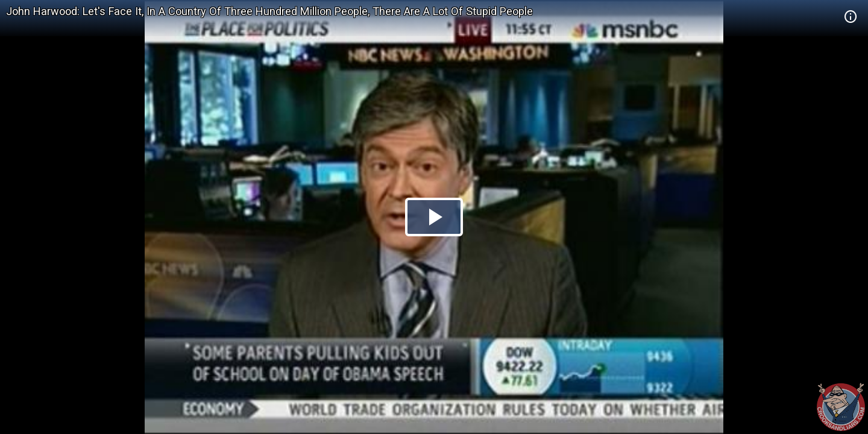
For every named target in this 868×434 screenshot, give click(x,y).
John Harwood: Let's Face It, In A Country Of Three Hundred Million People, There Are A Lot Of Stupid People (269, 11)
